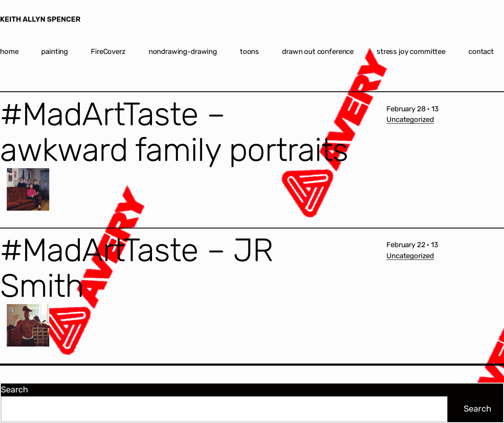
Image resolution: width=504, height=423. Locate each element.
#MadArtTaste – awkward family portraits (174, 133)
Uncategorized (410, 119)
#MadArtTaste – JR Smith (137, 268)
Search (14, 389)
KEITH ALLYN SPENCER (40, 19)
